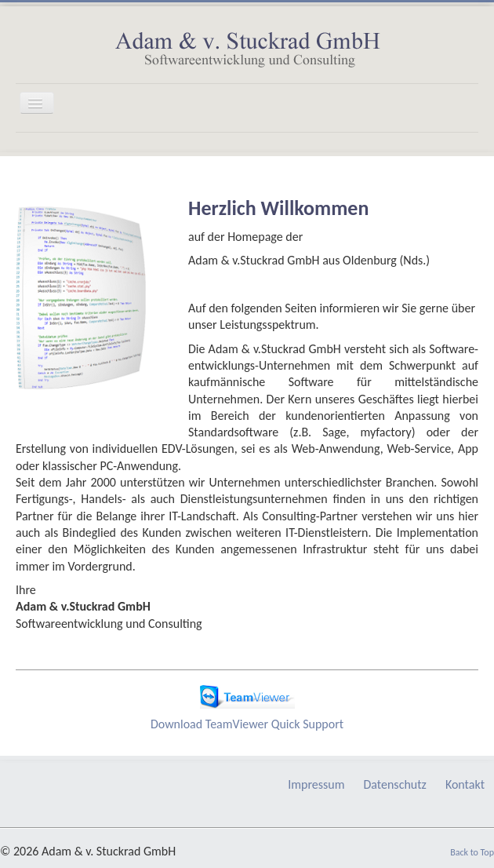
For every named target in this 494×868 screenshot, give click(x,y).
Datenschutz (394, 784)
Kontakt (465, 784)
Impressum (316, 784)
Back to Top (472, 852)
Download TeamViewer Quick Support (247, 724)
